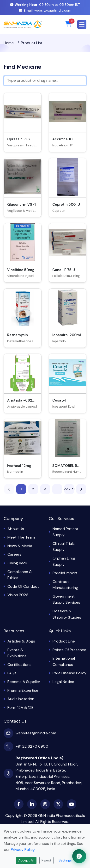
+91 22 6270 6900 (32, 746)
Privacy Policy (23, 850)
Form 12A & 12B (21, 707)
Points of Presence (69, 650)
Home (9, 43)
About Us (16, 529)
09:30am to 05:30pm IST (45, 5)
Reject (46, 860)
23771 (69, 490)
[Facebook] (19, 804)
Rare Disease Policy (69, 673)
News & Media (20, 546)
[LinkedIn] (32, 804)
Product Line (64, 641)
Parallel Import (65, 573)
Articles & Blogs (21, 641)
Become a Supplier (24, 682)
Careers (14, 554)
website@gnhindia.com (45, 10)
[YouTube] (72, 804)
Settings (65, 860)
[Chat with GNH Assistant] (79, 856)
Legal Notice (63, 682)
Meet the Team (21, 537)
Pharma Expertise (23, 690)
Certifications (19, 665)
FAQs (12, 673)
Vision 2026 (18, 595)
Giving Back (17, 563)
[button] (82, 24)
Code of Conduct (23, 586)
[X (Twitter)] (58, 804)
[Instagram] (45, 804)
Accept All (26, 860)
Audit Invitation (21, 699)
